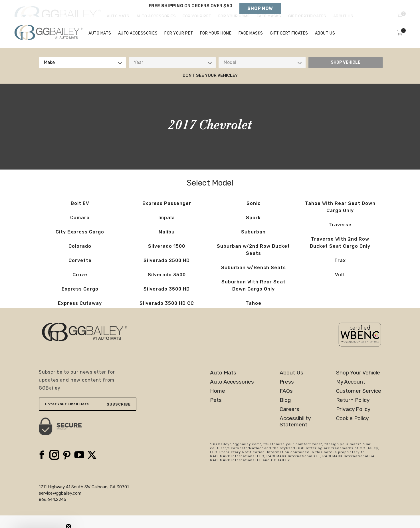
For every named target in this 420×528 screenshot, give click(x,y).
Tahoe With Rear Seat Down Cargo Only (340, 219)
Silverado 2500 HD (167, 273)
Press (287, 394)
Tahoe (254, 316)
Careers (289, 422)
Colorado (80, 259)
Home (218, 404)
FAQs (286, 404)
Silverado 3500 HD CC (167, 316)
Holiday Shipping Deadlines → (190, 11)
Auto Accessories (232, 394)
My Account (351, 394)
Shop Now (260, 8)
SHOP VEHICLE (346, 75)
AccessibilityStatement (295, 434)
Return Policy (353, 413)
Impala (167, 230)
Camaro (80, 230)
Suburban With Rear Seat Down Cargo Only (254, 298)
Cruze (80, 287)
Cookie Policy (352, 431)
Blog (285, 413)
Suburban (253, 244)
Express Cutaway (80, 316)
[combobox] (82, 75)
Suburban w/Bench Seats (254, 280)
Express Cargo (80, 302)
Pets (216, 413)
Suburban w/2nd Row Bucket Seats (253, 262)
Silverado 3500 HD (167, 302)
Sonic (254, 216)
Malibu (167, 244)
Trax (340, 273)
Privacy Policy (353, 422)
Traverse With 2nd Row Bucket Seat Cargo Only (340, 255)
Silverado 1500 (167, 259)
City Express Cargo (80, 244)
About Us (291, 385)
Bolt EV (80, 216)
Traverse (340, 237)
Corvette (80, 273)
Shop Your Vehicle (358, 385)
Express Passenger (167, 216)
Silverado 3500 (167, 287)
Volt (340, 287)
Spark (253, 230)
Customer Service (359, 404)
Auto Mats (223, 385)
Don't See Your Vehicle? (210, 88)
